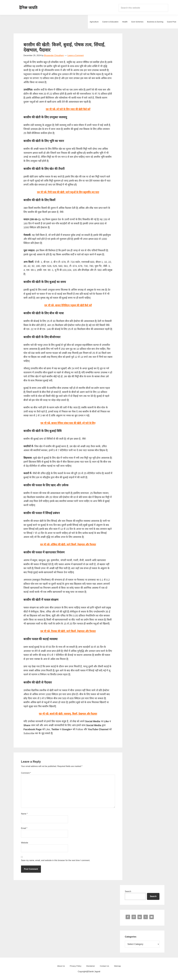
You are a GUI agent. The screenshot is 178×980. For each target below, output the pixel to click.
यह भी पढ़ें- (68, 192)
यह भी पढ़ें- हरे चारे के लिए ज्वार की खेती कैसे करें (68, 109)
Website (25, 843)
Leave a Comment (76, 55)
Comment (26, 773)
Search (128, 891)
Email (24, 828)
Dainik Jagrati (28, 7)
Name (24, 814)
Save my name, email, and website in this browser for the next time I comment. (56, 860)
